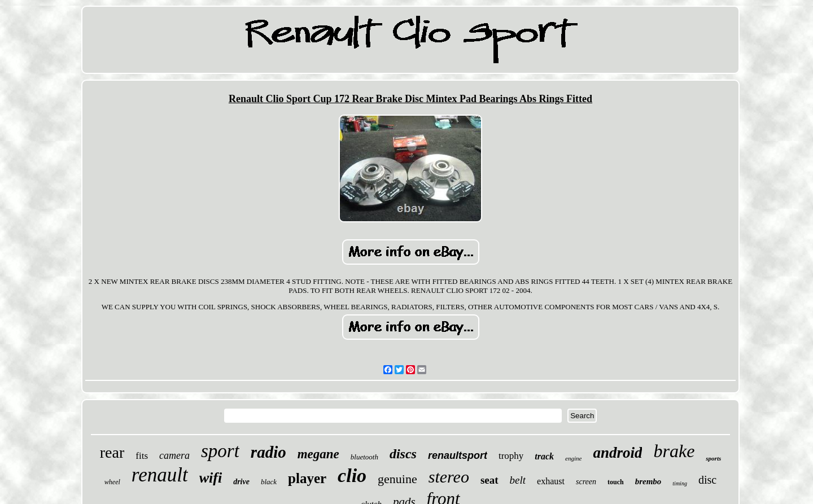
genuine (397, 479)
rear (112, 452)
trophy (511, 456)
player (307, 478)
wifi (211, 478)
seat (489, 480)
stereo (449, 477)
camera (174, 455)
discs (403, 454)
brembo (648, 481)
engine (573, 458)
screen (586, 482)
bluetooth (364, 457)
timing (680, 483)
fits (142, 456)
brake (674, 451)
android (617, 453)
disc (707, 480)
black (269, 482)
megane (318, 454)
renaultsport (458, 455)
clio (352, 475)
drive (241, 482)
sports (713, 458)
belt (518, 480)
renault (160, 475)
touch (616, 482)
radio (268, 452)
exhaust (551, 481)
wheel (112, 482)
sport (220, 451)
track (544, 456)
